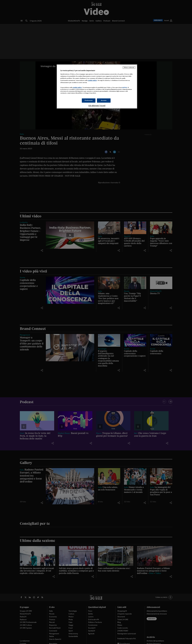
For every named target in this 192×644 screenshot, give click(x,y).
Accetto (104, 100)
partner (125, 87)
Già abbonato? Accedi (97, 106)
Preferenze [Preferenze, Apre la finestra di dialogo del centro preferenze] (89, 100)
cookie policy (92, 80)
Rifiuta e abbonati (129, 67)
